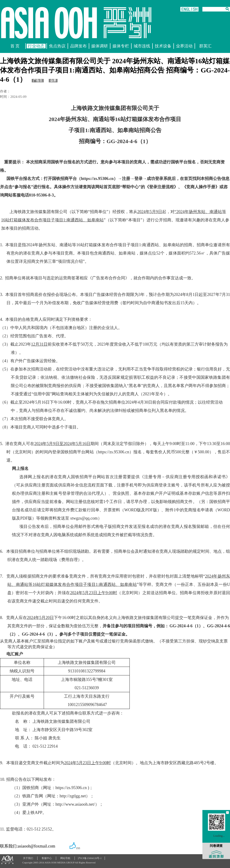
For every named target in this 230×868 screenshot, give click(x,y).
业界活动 (184, 46)
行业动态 (36, 46)
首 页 (15, 46)
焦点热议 (57, 46)
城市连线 (142, 46)
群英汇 (205, 46)
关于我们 (28, 858)
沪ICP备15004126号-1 (90, 858)
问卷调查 (216, 846)
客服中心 (47, 858)
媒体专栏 (121, 46)
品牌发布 (78, 46)
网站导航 (65, 858)
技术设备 (163, 46)
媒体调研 (100, 46)
